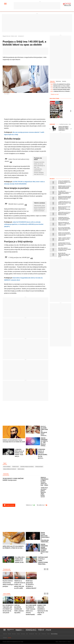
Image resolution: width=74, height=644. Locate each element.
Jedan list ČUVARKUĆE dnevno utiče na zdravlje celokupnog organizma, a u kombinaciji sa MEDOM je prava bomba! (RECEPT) (24, 224)
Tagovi (5, 463)
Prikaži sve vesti (55, 94)
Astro (70, 124)
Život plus (14, 634)
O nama (48, 634)
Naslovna (5, 634)
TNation (69, 642)
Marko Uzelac (21, 469)
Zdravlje (9, 634)
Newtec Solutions (63, 642)
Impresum (5, 638)
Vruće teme (6, 474)
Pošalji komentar (9, 505)
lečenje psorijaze (39, 467)
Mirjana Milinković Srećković (10, 469)
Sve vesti (52, 179)
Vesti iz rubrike (7, 594)
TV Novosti (44, 634)
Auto (39, 634)
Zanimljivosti (32, 634)
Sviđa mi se (30, 505)
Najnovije (53, 81)
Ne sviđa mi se (42, 505)
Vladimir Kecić (15, 467)
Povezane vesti (7, 569)
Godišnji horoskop (64, 124)
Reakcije (65, 81)
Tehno (36, 634)
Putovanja (23, 634)
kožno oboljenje (7, 467)
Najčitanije (59, 81)
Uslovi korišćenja (54, 634)
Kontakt (9, 638)
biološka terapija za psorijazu (27, 467)
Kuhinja (18, 634)
